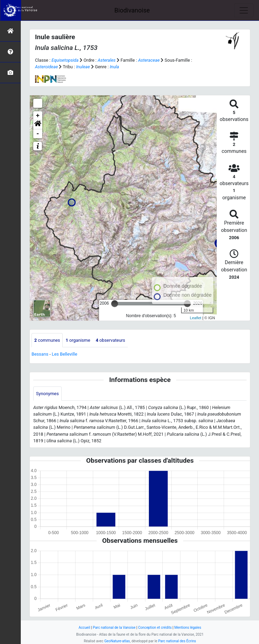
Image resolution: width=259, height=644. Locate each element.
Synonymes (47, 394)
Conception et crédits (155, 628)
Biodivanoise (132, 10)
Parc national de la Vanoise (114, 628)
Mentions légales (188, 628)
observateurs (110, 340)
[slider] (115, 304)
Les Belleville (65, 354)
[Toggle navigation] (244, 10)
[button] (38, 125)
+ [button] (38, 116)
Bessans (40, 354)
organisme (78, 340)
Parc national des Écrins (177, 641)
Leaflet (195, 318)
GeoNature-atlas (117, 641)
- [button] (38, 134)
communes (47, 340)
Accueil (84, 628)
